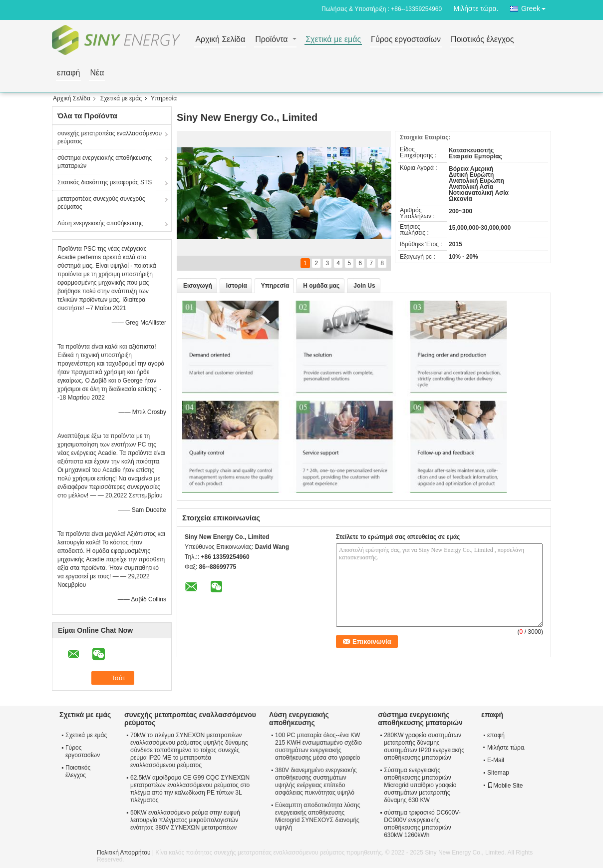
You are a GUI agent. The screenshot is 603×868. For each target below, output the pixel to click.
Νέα (97, 73)
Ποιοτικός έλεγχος (482, 40)
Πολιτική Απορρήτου (124, 853)
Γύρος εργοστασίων (406, 40)
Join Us (364, 286)
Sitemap (498, 773)
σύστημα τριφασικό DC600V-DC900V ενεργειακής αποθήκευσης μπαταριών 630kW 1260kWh (422, 824)
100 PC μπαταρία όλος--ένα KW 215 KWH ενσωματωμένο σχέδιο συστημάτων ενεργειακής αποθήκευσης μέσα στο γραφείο (318, 746)
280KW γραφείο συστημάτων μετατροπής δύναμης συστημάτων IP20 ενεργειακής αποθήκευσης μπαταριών (424, 746)
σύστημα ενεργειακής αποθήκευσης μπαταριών (105, 162)
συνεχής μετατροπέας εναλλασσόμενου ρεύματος (110, 137)
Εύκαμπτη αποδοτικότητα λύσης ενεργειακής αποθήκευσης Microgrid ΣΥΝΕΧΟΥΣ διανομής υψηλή (317, 816)
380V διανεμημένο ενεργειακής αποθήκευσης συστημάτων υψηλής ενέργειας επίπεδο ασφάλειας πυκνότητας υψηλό (316, 781)
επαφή (68, 73)
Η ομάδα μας (321, 286)
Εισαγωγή (198, 286)
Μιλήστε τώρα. (476, 8)
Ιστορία (237, 286)
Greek (536, 7)
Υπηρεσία (275, 286)
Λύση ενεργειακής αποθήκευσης (100, 223)
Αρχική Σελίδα (220, 40)
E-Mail (496, 760)
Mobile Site (505, 786)
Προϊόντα (271, 40)
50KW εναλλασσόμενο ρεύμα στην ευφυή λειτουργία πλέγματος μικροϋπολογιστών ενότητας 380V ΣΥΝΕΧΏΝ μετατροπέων (185, 820)
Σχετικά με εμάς (333, 40)
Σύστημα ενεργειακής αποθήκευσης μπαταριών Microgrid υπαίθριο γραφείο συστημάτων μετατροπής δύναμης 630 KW (420, 785)
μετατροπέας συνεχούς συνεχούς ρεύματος (101, 203)
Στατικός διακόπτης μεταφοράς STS (105, 182)
